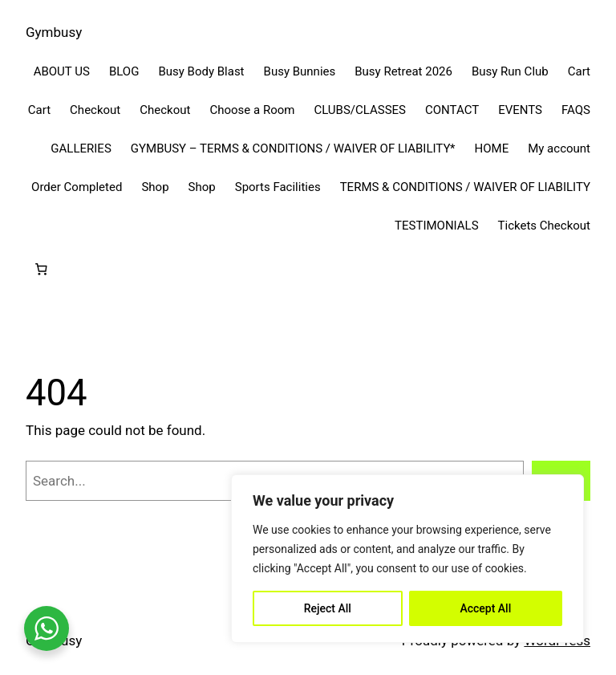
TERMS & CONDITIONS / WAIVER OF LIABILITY (465, 187)
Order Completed (77, 187)
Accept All (485, 608)
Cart (579, 71)
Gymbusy (54, 32)
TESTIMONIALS (437, 226)
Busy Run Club (510, 71)
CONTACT (452, 110)
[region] (407, 559)
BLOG (124, 71)
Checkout (95, 110)
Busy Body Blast (201, 71)
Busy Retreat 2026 (403, 71)
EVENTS (520, 110)
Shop (155, 187)
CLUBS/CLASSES (360, 110)
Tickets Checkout (544, 226)
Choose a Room (252, 110)
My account (559, 148)
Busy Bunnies (300, 71)
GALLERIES (81, 148)
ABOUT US (62, 71)
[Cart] (41, 270)
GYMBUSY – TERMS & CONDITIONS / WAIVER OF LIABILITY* (293, 148)
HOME (492, 148)
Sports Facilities (278, 187)
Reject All (328, 608)
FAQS (576, 110)
